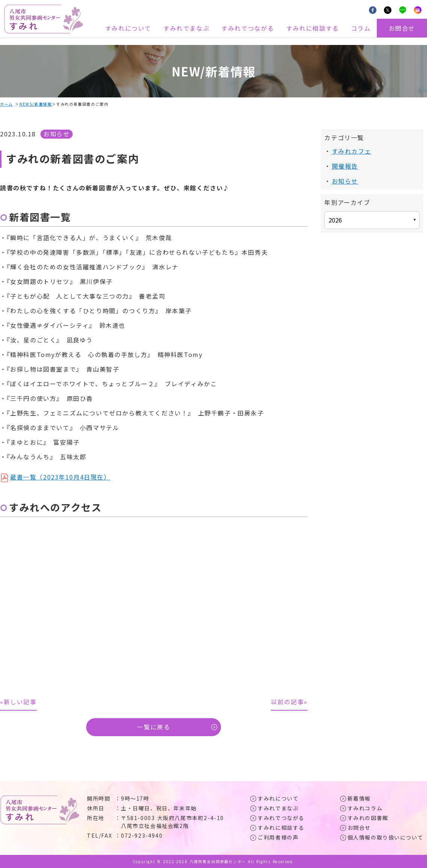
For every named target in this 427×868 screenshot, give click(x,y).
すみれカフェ (352, 151)
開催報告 (345, 166)
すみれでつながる (248, 28)
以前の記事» (289, 702)
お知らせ (57, 134)
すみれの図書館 (368, 818)
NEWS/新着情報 (36, 104)
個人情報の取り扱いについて (386, 837)
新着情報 (359, 798)
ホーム (7, 104)
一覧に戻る (154, 727)
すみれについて (128, 28)
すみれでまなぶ (186, 28)
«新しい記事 (18, 702)
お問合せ (402, 28)
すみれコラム (365, 808)
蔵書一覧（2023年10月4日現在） (60, 477)
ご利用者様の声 (278, 837)
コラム (361, 28)
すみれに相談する (313, 28)
